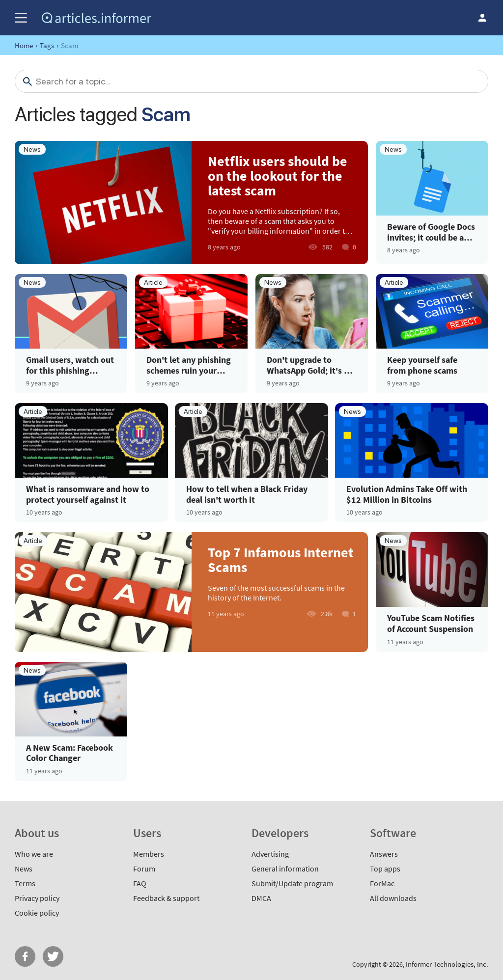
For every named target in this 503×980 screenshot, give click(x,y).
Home (24, 45)
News (24, 869)
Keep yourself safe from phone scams (422, 365)
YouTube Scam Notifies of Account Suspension (431, 623)
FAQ (140, 883)
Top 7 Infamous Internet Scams (281, 560)
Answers (384, 854)
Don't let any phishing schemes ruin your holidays (189, 365)
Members (149, 854)
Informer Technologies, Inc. (447, 964)
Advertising (270, 854)
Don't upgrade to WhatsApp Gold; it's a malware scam (307, 365)
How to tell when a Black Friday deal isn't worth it (247, 494)
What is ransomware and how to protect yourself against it (88, 494)
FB (25, 956)
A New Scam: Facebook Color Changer (70, 753)
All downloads (393, 898)
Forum (144, 869)
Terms (25, 883)
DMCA (261, 898)
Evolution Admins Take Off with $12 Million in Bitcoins (407, 494)
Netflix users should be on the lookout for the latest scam (278, 176)
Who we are (34, 854)
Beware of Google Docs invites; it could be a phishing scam (431, 232)
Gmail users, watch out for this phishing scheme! (70, 365)
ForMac (382, 883)
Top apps (385, 869)
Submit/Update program (292, 883)
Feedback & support (166, 898)
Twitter (53, 956)
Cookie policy (37, 913)
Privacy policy (37, 898)
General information (285, 869)
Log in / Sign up (482, 18)
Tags (47, 45)
